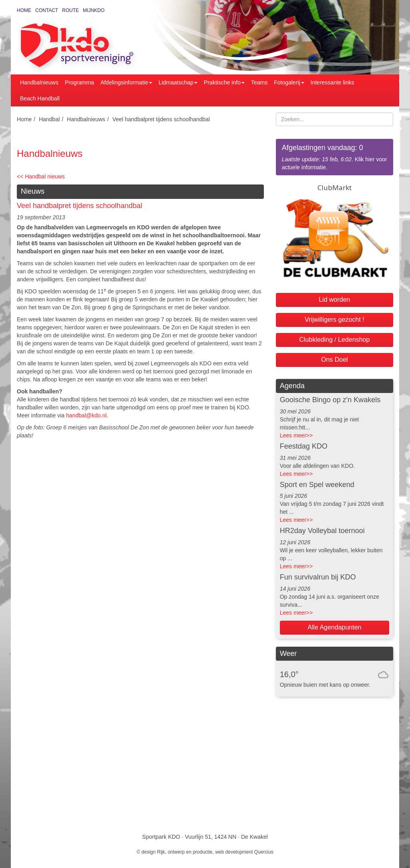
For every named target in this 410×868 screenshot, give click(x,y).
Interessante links (333, 82)
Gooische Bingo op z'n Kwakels (330, 400)
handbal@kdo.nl (86, 415)
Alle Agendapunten (334, 627)
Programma (79, 82)
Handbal (49, 119)
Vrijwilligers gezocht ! (335, 320)
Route (70, 10)
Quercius (264, 852)
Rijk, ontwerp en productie (185, 852)
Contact (47, 10)
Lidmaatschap (178, 82)
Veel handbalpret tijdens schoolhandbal (161, 119)
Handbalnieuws (39, 82)
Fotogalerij (289, 82)
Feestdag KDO (304, 446)
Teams (259, 82)
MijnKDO (94, 10)
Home (24, 10)
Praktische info (224, 82)
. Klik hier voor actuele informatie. (335, 157)
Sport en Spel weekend (317, 485)
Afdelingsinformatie (126, 82)
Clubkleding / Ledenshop (334, 340)
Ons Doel (335, 360)
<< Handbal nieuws (41, 176)
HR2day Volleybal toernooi (322, 531)
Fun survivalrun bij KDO (318, 577)
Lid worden (334, 300)
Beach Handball (40, 98)
